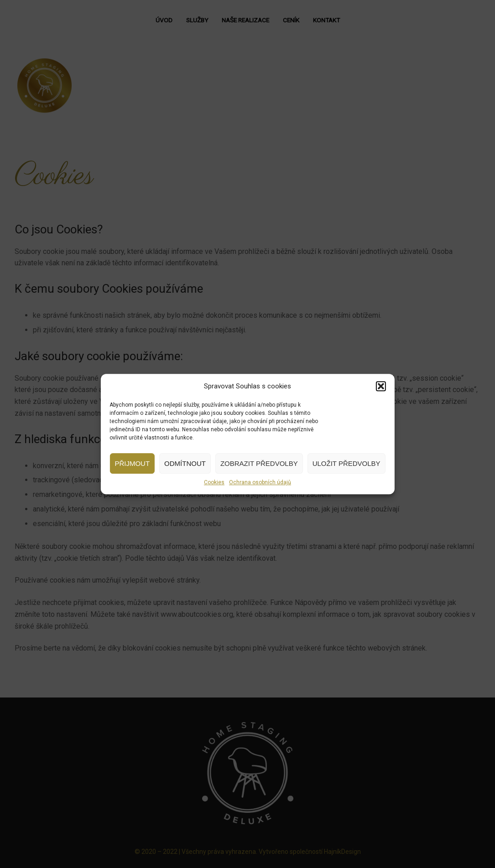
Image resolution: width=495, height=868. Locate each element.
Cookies (214, 482)
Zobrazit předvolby (259, 463)
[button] (381, 386)
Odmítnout (185, 463)
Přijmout (132, 463)
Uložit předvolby (346, 463)
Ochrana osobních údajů (260, 482)
